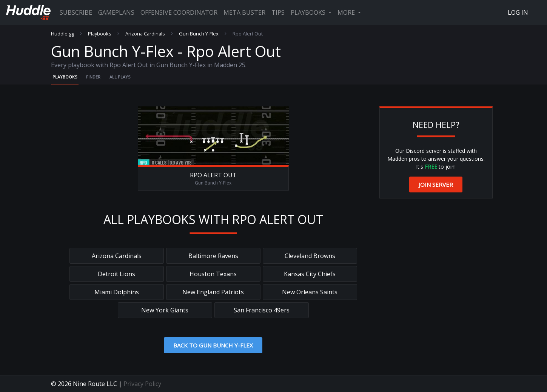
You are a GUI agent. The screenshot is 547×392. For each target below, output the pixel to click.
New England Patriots (213, 292)
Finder (93, 77)
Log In (518, 12)
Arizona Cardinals (145, 34)
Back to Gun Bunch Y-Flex (213, 345)
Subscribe (76, 12)
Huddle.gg (62, 34)
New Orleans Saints (310, 292)
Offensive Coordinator (179, 12)
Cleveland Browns (310, 256)
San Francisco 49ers (262, 310)
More (347, 12)
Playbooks (309, 12)
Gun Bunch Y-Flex (199, 34)
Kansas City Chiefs (310, 274)
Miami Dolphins (117, 292)
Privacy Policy (142, 384)
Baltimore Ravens (213, 256)
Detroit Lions (116, 274)
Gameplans (116, 12)
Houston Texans (213, 274)
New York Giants (165, 310)
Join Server (436, 184)
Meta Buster (244, 12)
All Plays (120, 77)
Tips (278, 12)
